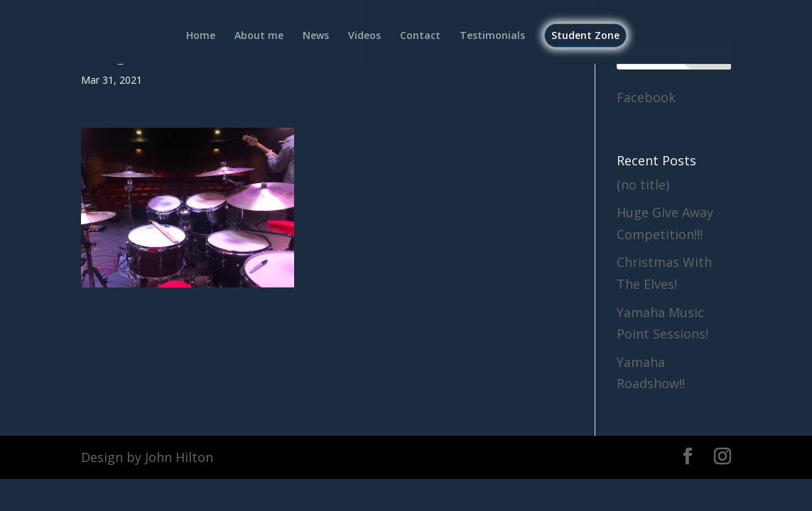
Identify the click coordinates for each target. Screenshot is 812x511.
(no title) (643, 185)
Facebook (646, 97)
